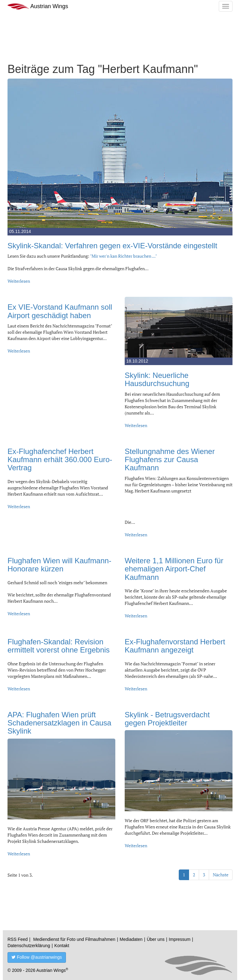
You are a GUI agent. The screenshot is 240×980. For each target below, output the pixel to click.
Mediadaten (131, 939)
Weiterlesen (19, 281)
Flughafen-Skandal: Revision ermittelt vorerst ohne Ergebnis (59, 646)
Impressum (180, 939)
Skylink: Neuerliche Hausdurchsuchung (157, 379)
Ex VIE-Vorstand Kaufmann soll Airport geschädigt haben (60, 311)
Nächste (221, 875)
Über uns (156, 939)
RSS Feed (18, 939)
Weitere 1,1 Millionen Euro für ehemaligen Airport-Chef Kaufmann (174, 569)
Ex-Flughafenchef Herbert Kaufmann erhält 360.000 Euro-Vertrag (60, 460)
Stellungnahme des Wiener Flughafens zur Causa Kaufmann (170, 460)
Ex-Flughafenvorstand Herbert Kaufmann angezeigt (175, 646)
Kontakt (62, 946)
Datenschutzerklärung (29, 946)
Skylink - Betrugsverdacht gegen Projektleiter (167, 719)
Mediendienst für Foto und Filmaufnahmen (74, 939)
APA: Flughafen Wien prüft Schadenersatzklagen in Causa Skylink (59, 723)
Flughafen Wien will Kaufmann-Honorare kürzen (59, 565)
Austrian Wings (38, 6)
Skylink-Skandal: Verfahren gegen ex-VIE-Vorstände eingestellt (112, 246)
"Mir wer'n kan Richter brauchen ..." (123, 256)
